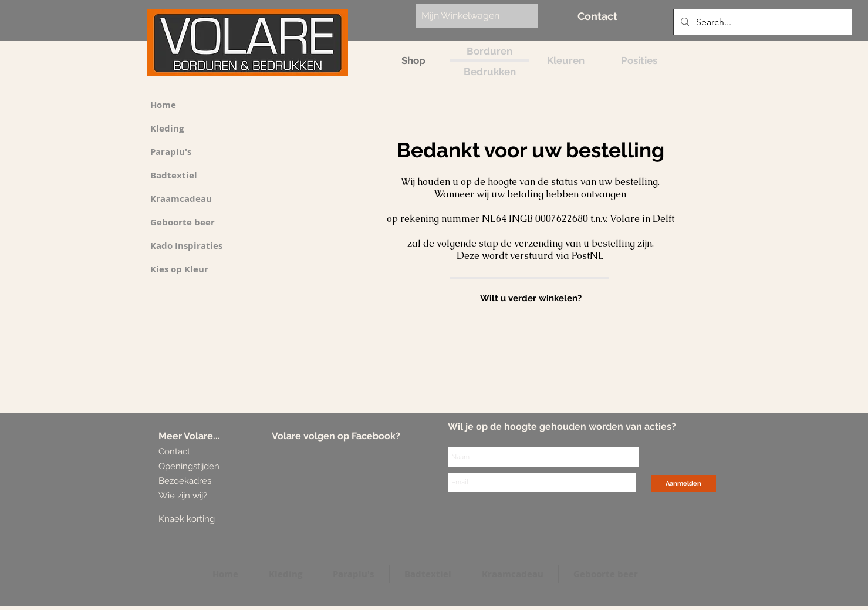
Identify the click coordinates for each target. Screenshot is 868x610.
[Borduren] (490, 51)
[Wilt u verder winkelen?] (531, 298)
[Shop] (413, 61)
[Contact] (597, 16)
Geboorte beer (183, 222)
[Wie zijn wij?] (185, 496)
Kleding (167, 128)
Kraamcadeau (181, 199)
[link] (471, 16)
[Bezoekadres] (202, 481)
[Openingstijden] (189, 466)
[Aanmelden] (683, 483)
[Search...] (761, 22)
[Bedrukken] (490, 72)
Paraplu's (171, 152)
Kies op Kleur (179, 269)
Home (163, 105)
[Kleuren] (566, 61)
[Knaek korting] (204, 519)
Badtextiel (174, 175)
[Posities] (639, 61)
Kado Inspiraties (186, 246)
